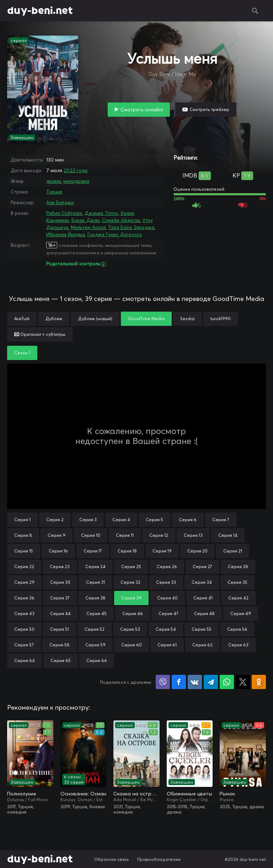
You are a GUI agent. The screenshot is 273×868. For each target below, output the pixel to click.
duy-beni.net (40, 11)
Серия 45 (97, 613)
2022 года (76, 170)
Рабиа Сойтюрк (64, 213)
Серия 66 (97, 660)
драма (53, 181)
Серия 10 (91, 535)
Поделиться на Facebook (179, 682)
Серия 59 (95, 645)
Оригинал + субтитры (40, 334)
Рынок (227, 794)
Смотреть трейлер (209, 109)
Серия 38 (95, 598)
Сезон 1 (22, 353)
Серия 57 (24, 645)
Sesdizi (188, 319)
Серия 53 (130, 629)
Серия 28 (238, 567)
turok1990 (221, 319)
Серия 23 (60, 567)
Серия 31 (95, 582)
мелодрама (76, 181)
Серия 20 (197, 551)
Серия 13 (193, 535)
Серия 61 (167, 645)
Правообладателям (159, 859)
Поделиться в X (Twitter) (243, 682)
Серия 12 (159, 535)
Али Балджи (60, 202)
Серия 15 (24, 551)
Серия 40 (167, 598)
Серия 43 (24, 613)
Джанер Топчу (101, 213)
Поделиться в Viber (163, 682)
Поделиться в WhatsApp (227, 682)
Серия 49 (241, 613)
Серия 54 (166, 629)
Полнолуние (22, 794)
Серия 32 (130, 582)
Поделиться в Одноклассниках (259, 682)
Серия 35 (237, 582)
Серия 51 (60, 629)
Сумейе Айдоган (121, 220)
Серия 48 (204, 613)
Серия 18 (127, 551)
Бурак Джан (85, 220)
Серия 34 (202, 582)
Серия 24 (95, 567)
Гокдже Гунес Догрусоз (115, 234)
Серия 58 (60, 645)
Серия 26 (167, 567)
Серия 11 (125, 535)
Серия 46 (133, 613)
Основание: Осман (83, 794)
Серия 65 (61, 660)
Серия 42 (238, 598)
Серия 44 (60, 613)
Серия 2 (55, 520)
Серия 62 (202, 645)
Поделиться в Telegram (211, 682)
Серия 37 (60, 598)
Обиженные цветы (189, 794)
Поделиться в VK (195, 682)
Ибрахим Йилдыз (66, 234)
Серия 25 (131, 567)
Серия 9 (57, 535)
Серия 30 (60, 582)
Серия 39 (131, 598)
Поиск (255, 11)
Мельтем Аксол (88, 227)
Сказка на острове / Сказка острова (136, 794)
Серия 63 (238, 645)
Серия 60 (132, 645)
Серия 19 (162, 551)
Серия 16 (58, 551)
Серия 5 (154, 520)
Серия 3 (88, 520)
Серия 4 (121, 520)
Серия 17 (93, 551)
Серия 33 (166, 582)
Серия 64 (25, 660)
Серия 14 (228, 535)
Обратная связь (112, 859)
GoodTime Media (146, 319)
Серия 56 (237, 629)
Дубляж (54, 319)
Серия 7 (221, 520)
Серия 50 (24, 629)
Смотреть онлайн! (142, 110)
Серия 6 (188, 520)
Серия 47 (168, 613)
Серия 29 (24, 582)
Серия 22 (24, 567)
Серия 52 (95, 629)
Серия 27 (202, 567)
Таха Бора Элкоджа (131, 227)
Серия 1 (22, 520)
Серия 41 (203, 598)
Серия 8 (23, 535)
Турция (54, 192)
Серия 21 (233, 551)
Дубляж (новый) (95, 319)
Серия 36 (24, 598)
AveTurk (22, 319)
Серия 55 (202, 629)
